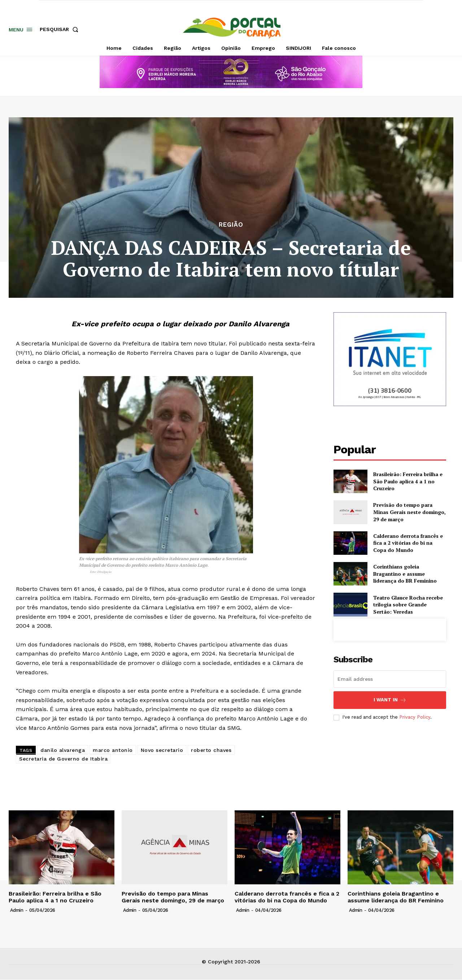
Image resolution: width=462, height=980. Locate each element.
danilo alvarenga (63, 750)
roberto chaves (211, 750)
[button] (60, 29)
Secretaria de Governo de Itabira (63, 759)
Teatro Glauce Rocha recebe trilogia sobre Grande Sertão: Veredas (408, 605)
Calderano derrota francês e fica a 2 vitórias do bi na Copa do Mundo (408, 543)
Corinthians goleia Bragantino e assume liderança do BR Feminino (405, 574)
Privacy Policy (415, 717)
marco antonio (113, 750)
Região (231, 225)
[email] (390, 679)
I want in (390, 700)
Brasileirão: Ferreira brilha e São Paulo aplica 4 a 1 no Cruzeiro (408, 481)
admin (17, 910)
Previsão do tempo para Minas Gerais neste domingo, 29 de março (409, 512)
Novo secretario (162, 750)
